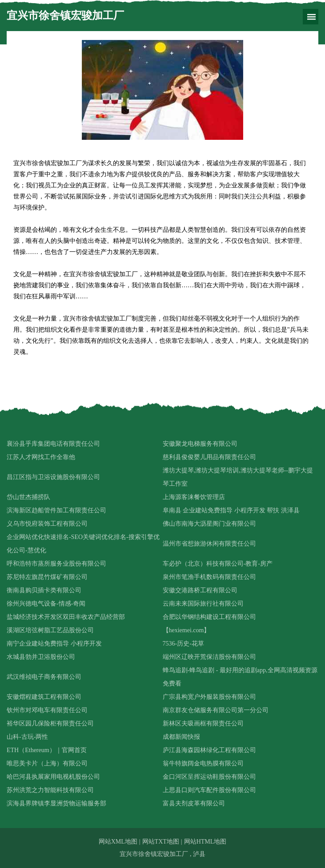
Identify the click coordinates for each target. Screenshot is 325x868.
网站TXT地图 (161, 842)
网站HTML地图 (205, 842)
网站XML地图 (118, 842)
